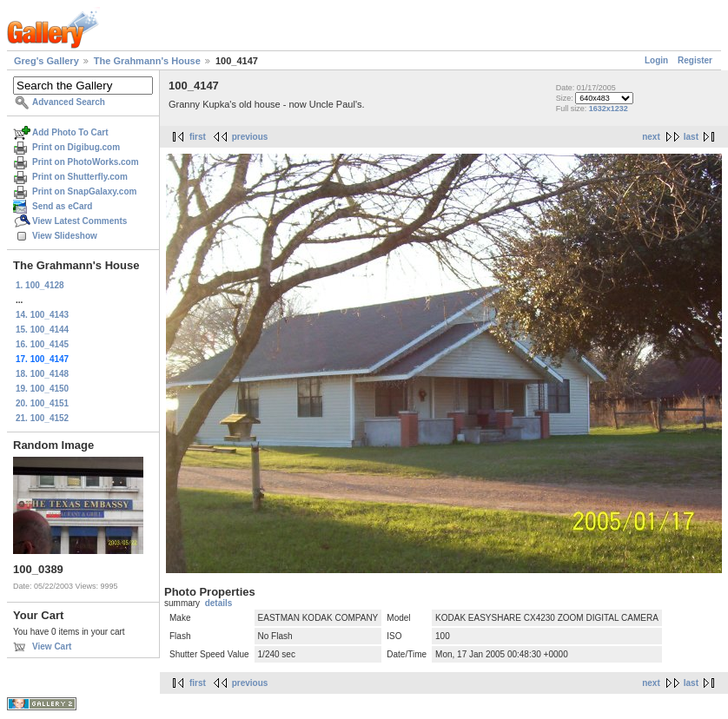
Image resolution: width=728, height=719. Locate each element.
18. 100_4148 (42, 374)
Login (656, 60)
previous (250, 137)
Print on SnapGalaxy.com (84, 191)
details (219, 603)
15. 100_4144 (42, 330)
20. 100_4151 (42, 403)
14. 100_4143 (42, 315)
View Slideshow (65, 236)
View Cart (52, 646)
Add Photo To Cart (70, 132)
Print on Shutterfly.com (80, 177)
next (651, 137)
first (198, 137)
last (691, 137)
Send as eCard (62, 206)
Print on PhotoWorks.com (86, 162)
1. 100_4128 (40, 285)
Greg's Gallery (46, 61)
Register (695, 60)
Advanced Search (69, 102)
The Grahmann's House (147, 61)
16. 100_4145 (42, 344)
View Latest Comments (79, 221)
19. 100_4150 (42, 389)
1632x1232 (609, 109)
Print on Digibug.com (76, 147)
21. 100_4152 (42, 418)
